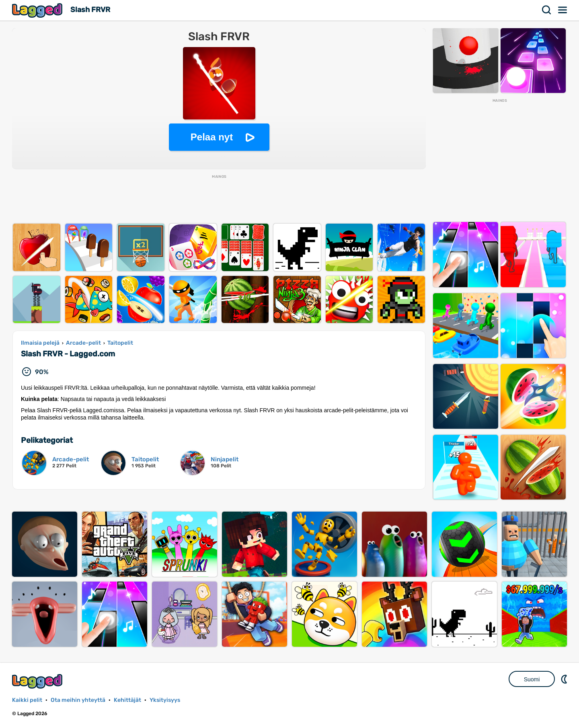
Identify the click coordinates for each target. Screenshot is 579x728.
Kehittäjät (127, 700)
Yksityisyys (165, 700)
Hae (547, 10)
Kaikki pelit (27, 700)
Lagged (38, 10)
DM (565, 679)
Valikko (563, 10)
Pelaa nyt (212, 137)
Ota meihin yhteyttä (78, 700)
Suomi (532, 679)
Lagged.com (38, 681)
